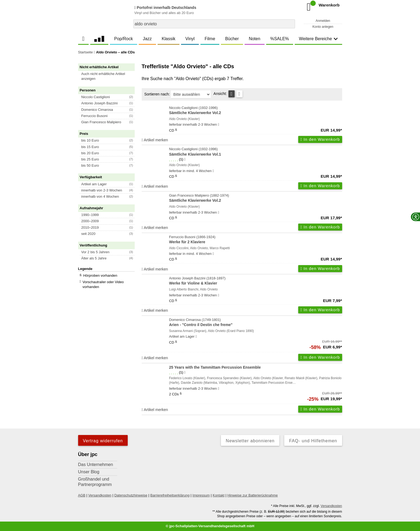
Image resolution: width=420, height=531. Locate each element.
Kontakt (218, 495)
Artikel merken (155, 140)
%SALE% (280, 39)
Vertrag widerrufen (103, 441)
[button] (109, 76)
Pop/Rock (124, 39)
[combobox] (214, 24)
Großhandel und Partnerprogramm (95, 482)
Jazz (147, 39)
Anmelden (323, 21)
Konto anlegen (323, 27)
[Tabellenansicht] (232, 94)
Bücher (232, 39)
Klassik (169, 39)
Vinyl (190, 39)
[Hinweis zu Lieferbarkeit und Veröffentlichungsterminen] (219, 125)
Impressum (201, 495)
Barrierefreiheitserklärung (170, 495)
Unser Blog (89, 472)
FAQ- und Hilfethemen (313, 441)
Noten (254, 39)
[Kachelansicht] (239, 94)
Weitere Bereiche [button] (318, 39)
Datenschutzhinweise (131, 495)
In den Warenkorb (320, 139)
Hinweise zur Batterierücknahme (253, 495)
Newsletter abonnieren (250, 441)
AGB (82, 495)
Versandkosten (100, 495)
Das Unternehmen (96, 465)
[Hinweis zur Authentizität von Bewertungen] (185, 159)
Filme (210, 39)
